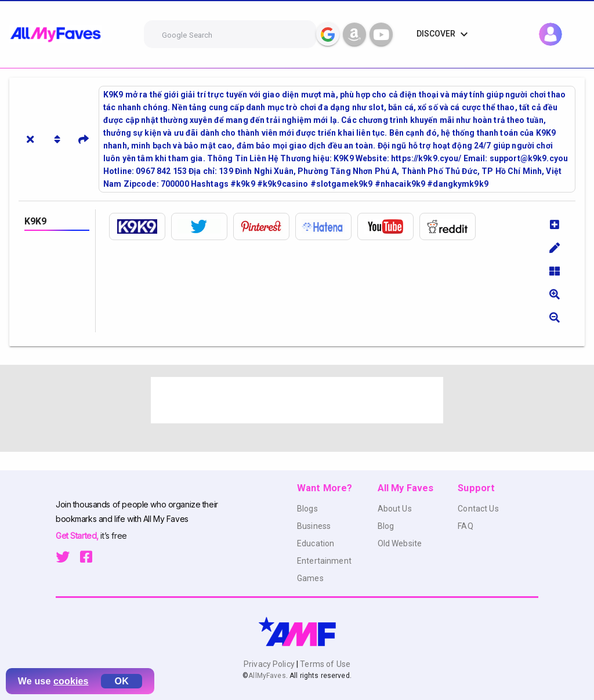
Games (310, 578)
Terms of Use (324, 664)
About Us (395, 509)
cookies (71, 681)
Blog (386, 526)
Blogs (307, 509)
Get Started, (78, 536)
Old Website (400, 543)
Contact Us (478, 509)
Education (316, 543)
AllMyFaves (267, 676)
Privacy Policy (270, 664)
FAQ (465, 526)
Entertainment (324, 561)
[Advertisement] (297, 400)
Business (314, 526)
